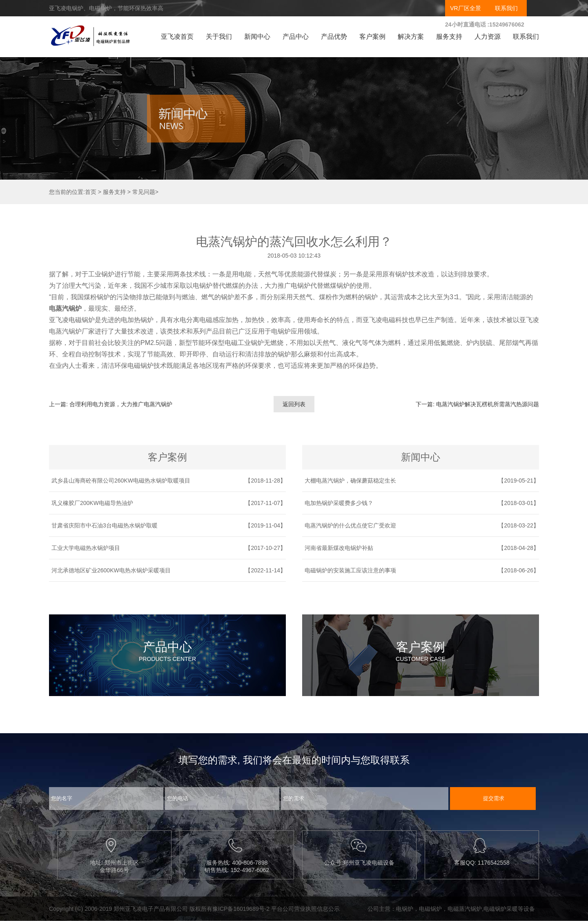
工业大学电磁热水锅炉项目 (86, 548)
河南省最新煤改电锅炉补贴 (339, 548)
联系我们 (506, 8)
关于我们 (219, 37)
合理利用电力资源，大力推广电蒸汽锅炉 (121, 404)
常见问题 (144, 192)
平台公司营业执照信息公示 (305, 909)
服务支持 (449, 37)
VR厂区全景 (465, 8)
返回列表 (294, 404)
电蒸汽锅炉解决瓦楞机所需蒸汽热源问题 (488, 404)
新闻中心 (257, 37)
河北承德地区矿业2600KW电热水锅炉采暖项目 (111, 570)
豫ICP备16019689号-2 (241, 909)
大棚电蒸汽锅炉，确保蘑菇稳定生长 (350, 481)
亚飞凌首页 (177, 37)
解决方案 (411, 37)
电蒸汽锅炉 (65, 308)
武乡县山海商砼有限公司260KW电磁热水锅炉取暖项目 (121, 481)
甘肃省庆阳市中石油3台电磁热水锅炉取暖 (105, 525)
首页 (91, 192)
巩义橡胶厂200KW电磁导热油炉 (92, 503)
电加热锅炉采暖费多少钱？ (339, 503)
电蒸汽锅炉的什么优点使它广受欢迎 (350, 525)
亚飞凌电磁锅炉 (72, 320)
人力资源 (488, 37)
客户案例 (372, 37)
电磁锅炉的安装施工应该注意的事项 (350, 570)
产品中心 (296, 37)
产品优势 (334, 37)
